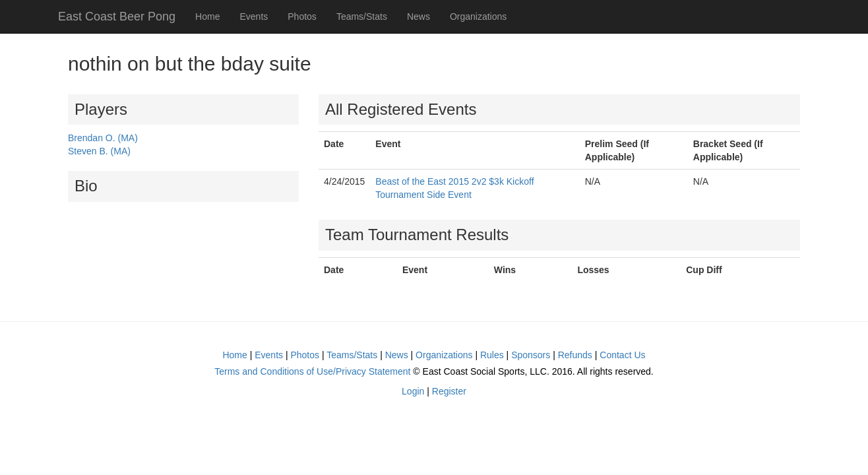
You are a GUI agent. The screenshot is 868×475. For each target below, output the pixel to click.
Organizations (478, 16)
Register (449, 391)
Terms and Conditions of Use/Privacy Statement (312, 371)
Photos (302, 16)
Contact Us (622, 355)
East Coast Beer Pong (117, 16)
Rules (492, 355)
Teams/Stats (362, 16)
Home (207, 16)
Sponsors (531, 355)
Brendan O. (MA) (103, 138)
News (418, 16)
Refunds (575, 355)
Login (413, 391)
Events (254, 16)
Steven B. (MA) (99, 151)
